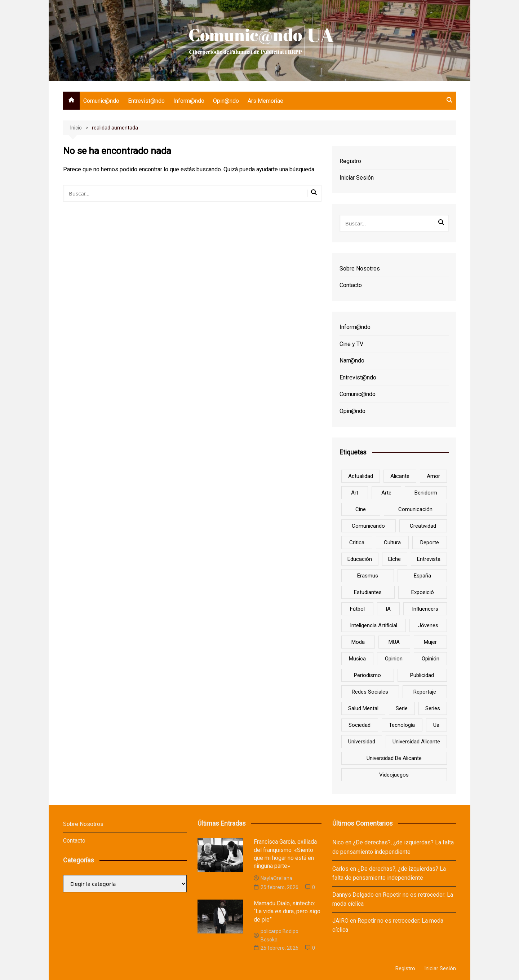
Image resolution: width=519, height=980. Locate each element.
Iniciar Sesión (357, 178)
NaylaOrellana (273, 878)
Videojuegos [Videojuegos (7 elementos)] (394, 775)
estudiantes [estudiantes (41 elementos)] (368, 592)
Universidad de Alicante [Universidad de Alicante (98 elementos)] (394, 758)
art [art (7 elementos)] (355, 493)
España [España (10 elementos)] (422, 576)
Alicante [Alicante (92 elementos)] (400, 476)
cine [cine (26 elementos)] (361, 509)
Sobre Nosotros (360, 269)
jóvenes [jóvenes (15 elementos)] (428, 625)
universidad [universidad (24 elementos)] (362, 742)
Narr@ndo (352, 361)
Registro (350, 161)
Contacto (351, 285)
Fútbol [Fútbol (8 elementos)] (357, 609)
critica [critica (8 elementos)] (357, 542)
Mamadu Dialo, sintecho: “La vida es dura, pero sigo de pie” (287, 911)
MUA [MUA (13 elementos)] (394, 642)
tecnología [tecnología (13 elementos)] (402, 725)
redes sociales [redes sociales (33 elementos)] (370, 692)
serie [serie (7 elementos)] (402, 708)
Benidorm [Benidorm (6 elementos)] (426, 493)
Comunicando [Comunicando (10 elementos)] (368, 526)
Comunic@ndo (101, 101)
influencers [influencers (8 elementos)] (425, 609)
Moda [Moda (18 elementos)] (358, 642)
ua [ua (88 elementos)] (436, 725)
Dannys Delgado (353, 895)
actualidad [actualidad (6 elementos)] (361, 476)
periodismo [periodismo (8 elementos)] (367, 675)
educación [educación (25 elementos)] (360, 559)
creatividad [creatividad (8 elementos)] (423, 526)
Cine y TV (351, 344)
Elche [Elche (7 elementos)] (394, 559)
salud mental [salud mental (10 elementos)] (363, 708)
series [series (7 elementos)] (433, 708)
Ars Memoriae (265, 101)
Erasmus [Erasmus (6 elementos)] (368, 576)
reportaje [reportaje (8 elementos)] (425, 692)
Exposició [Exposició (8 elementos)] (423, 592)
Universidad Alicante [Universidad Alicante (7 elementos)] (416, 742)
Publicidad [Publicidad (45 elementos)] (422, 675)
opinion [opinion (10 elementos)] (394, 659)
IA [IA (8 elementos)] (388, 609)
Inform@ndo (189, 101)
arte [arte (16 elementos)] (386, 493)
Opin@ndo (226, 101)
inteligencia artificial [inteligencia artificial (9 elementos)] (374, 625)
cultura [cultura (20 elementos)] (392, 542)
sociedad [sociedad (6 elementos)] (360, 725)
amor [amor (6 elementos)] (433, 476)
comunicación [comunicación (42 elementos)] (415, 509)
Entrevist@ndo (146, 101)
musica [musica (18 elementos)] (357, 659)
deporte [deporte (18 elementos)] (430, 542)
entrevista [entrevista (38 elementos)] (429, 559)
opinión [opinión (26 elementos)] (431, 659)
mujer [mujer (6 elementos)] (430, 642)
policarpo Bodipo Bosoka (276, 935)
